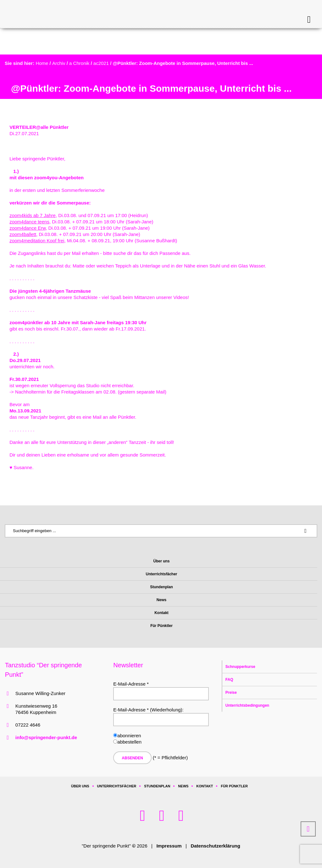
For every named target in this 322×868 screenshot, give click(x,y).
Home (42, 63)
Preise (231, 693)
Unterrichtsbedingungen (247, 705)
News (183, 786)
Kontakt (205, 786)
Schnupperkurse (240, 667)
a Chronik (79, 63)
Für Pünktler (234, 786)
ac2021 (101, 63)
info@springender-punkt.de (46, 737)
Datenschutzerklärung (215, 846)
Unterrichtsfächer (117, 786)
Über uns (80, 786)
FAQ (229, 680)
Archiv (59, 63)
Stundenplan (157, 786)
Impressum (169, 846)
